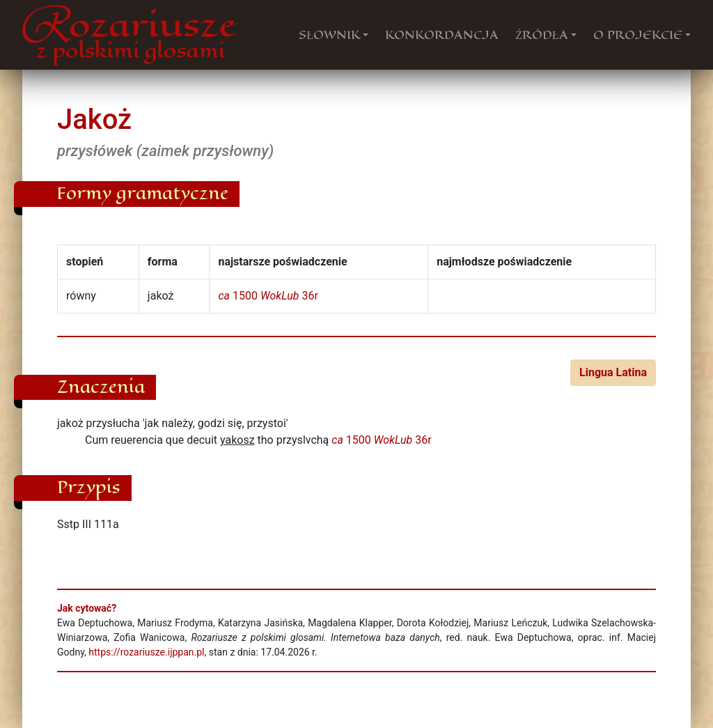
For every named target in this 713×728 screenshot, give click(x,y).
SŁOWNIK (329, 35)
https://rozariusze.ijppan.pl (146, 652)
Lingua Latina (613, 372)
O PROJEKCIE (638, 35)
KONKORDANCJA (442, 35)
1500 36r (268, 296)
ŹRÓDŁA (542, 35)
